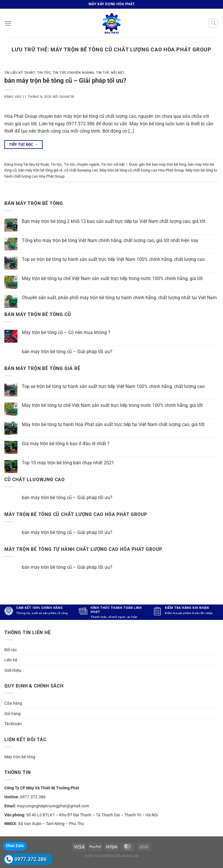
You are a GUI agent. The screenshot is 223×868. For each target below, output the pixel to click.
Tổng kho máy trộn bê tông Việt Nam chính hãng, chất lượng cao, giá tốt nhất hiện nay (110, 240)
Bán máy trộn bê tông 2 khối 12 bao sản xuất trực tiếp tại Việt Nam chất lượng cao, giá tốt (114, 221)
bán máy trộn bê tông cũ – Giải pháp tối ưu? (65, 80)
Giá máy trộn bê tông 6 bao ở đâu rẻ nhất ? (66, 444)
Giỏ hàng (12, 714)
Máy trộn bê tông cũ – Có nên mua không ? (66, 332)
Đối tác (11, 650)
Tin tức (44, 73)
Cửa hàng (13, 703)
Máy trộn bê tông (20, 757)
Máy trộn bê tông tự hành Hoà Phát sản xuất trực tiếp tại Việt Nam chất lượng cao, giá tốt (113, 424)
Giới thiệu (13, 670)
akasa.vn (130, 856)
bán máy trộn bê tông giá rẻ (40, 170)
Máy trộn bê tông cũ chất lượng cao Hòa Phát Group (142, 170)
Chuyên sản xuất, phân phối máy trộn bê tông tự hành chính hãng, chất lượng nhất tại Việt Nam (119, 298)
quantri (67, 97)
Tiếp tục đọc (23, 145)
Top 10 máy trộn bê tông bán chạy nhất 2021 (68, 463)
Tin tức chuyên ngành (73, 73)
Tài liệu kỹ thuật (20, 73)
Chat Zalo (15, 846)
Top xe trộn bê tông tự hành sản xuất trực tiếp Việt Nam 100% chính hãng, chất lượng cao (113, 259)
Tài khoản (13, 724)
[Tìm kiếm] (213, 23)
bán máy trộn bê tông (169, 164)
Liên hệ (11, 660)
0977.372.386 (30, 859)
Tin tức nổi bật (110, 73)
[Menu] (8, 23)
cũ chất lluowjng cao (81, 170)
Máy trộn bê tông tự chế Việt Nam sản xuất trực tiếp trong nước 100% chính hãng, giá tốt (112, 278)
